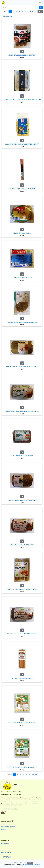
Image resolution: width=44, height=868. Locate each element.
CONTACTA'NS (6, 857)
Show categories (8, 16)
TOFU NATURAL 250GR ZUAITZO (22, 278)
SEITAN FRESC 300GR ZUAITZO (22, 233)
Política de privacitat (12, 809)
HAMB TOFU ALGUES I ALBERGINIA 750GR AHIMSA (22, 500)
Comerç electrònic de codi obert (30, 865)
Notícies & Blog (5, 843)
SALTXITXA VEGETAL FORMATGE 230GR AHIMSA (22, 589)
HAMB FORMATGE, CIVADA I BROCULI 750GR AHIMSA (22, 367)
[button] (40, 11)
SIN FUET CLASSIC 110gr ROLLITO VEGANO (22, 189)
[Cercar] (41, 7)
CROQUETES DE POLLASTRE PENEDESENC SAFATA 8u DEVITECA (22, 100)
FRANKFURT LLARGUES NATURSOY (22, 678)
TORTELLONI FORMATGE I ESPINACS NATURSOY (22, 767)
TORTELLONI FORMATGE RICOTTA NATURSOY (22, 723)
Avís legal (4, 809)
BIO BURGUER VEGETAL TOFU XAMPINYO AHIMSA (22, 634)
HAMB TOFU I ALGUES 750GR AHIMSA (22, 456)
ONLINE (9, 852)
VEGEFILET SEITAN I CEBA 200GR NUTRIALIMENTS (22, 322)
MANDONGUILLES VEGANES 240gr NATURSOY (22, 55)
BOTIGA (4, 852)
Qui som (4, 824)
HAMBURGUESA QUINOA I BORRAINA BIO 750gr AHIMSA (22, 411)
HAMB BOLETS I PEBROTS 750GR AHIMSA (22, 545)
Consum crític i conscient (8, 827)
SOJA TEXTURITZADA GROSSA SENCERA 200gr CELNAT (22, 144)
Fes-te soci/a (5, 829)
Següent (31, 11)
